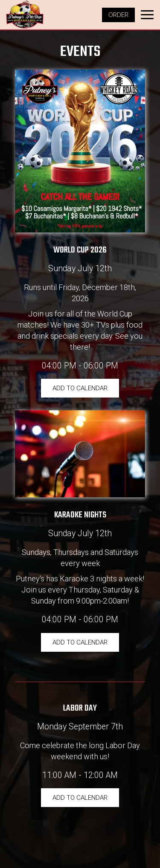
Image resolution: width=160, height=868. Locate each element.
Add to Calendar (80, 388)
